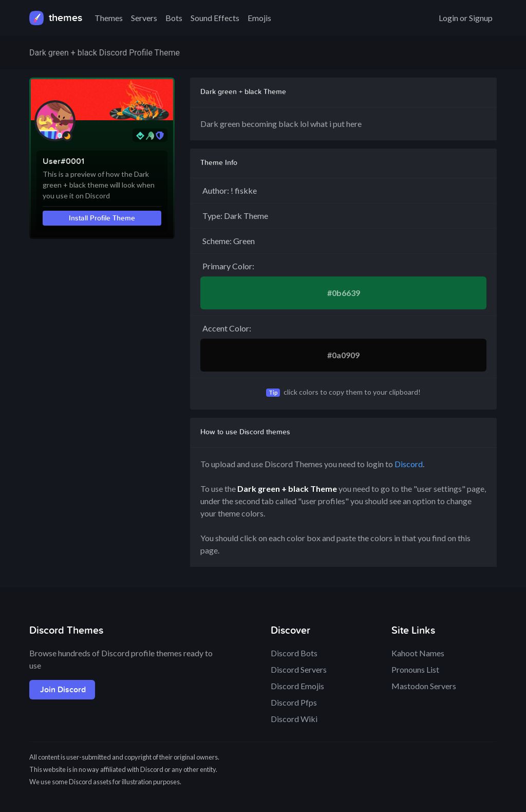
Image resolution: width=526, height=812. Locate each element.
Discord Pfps (294, 702)
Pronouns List (415, 669)
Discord (409, 464)
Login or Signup (466, 18)
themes (56, 18)
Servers (144, 18)
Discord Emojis (297, 686)
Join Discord (63, 690)
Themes (109, 18)
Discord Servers (299, 669)
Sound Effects (215, 18)
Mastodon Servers (424, 686)
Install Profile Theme (102, 218)
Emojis (259, 18)
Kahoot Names (418, 653)
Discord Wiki (294, 719)
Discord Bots (294, 653)
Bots (174, 18)
